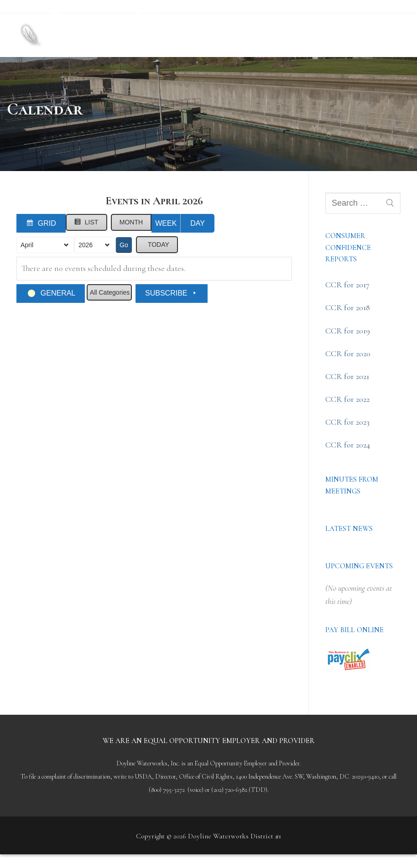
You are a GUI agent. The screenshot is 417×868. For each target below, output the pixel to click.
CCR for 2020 (348, 353)
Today (159, 244)
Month (131, 222)
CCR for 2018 (348, 307)
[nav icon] (385, 35)
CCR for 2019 (348, 331)
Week (166, 223)
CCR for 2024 (348, 445)
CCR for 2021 (347, 376)
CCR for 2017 (347, 285)
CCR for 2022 (347, 399)
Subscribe (172, 293)
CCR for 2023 (347, 422)
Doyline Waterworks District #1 (154, 27)
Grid (43, 225)
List (89, 224)
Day (198, 223)
